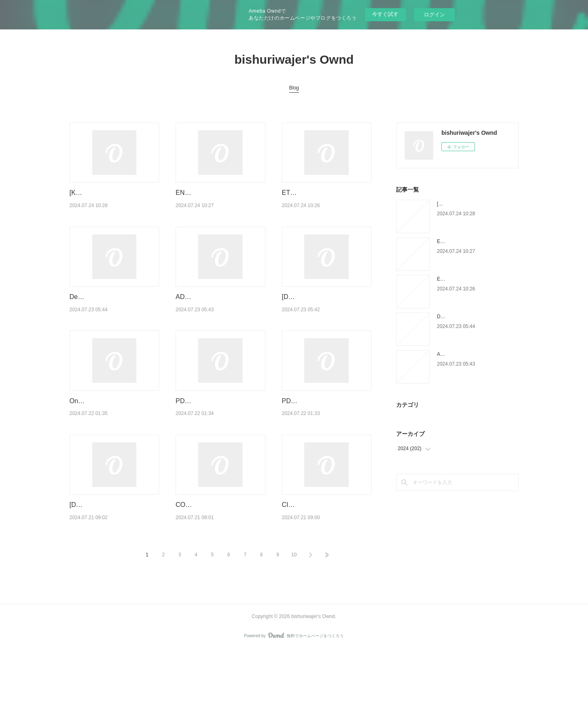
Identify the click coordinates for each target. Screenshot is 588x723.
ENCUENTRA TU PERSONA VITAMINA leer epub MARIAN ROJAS (219, 203)
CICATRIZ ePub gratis (314, 557)
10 (294, 628)
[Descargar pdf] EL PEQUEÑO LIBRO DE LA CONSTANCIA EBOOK (326, 328)
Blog (294, 88)
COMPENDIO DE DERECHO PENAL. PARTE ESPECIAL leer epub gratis (218, 567)
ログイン (434, 15)
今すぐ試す (385, 14)
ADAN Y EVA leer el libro (212, 318)
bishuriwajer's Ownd (294, 59)
